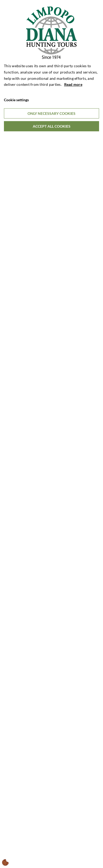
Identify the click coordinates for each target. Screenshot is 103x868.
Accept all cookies (52, 126)
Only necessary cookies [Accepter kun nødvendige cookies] (51, 113)
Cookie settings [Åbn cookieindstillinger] (16, 100)
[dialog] (51, 434)
